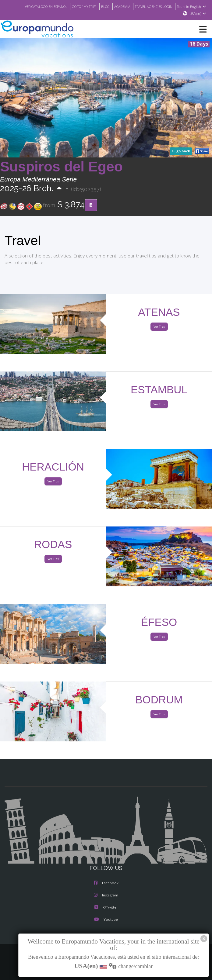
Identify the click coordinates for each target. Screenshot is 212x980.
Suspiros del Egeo (61, 167)
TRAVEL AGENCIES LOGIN (152, 6)
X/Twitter (106, 908)
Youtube (106, 920)
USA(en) (198, 14)
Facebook (106, 883)
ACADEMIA (117, 6)
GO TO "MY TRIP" (76, 6)
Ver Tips (159, 327)
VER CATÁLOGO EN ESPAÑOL (34, 6)
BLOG (99, 6)
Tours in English (192, 6)
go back (182, 151)
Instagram (106, 895)
